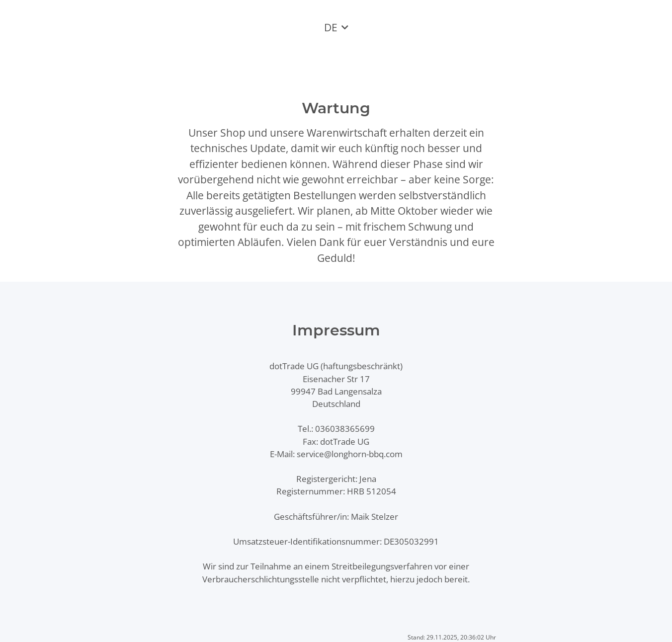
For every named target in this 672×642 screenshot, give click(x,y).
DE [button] (331, 27)
